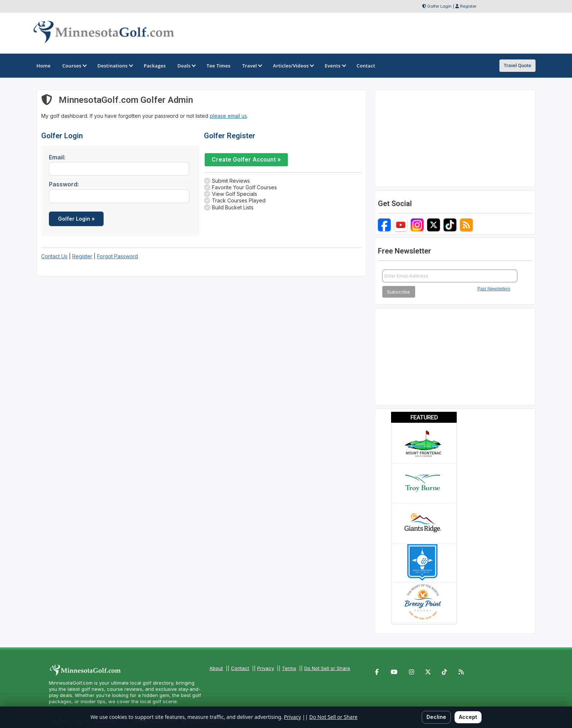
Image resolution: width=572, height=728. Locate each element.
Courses (74, 66)
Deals (186, 66)
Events (335, 66)
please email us (228, 116)
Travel (252, 66)
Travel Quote (517, 65)
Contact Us (54, 256)
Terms (289, 668)
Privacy (266, 668)
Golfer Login (439, 6)
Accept (468, 717)
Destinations (115, 66)
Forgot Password (117, 256)
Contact (240, 668)
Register (468, 6)
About (216, 668)
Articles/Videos (293, 66)
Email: (57, 157)
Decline (436, 717)
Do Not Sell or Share (327, 668)
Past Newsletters (494, 289)
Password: (64, 184)
